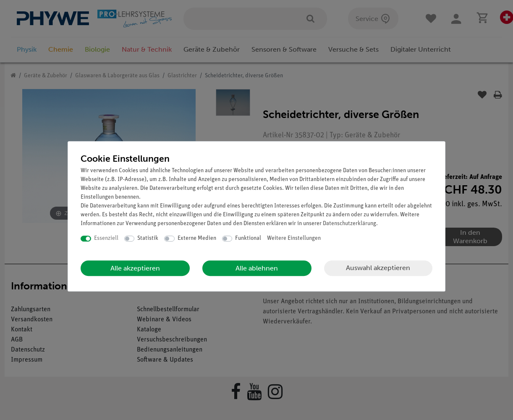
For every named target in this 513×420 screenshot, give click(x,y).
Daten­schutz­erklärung (349, 224)
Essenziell (106, 238)
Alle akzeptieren (135, 268)
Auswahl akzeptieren (378, 268)
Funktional (248, 238)
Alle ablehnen (257, 268)
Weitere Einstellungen (294, 238)
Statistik (148, 238)
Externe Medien (197, 238)
